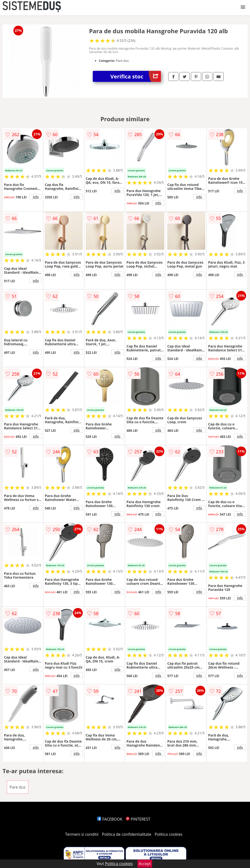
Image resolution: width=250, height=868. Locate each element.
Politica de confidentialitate (127, 834)
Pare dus (17, 787)
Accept (145, 864)
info (36, 197)
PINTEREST (138, 819)
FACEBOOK (110, 819)
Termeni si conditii (82, 834)
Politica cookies (169, 834)
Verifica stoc (136, 76)
